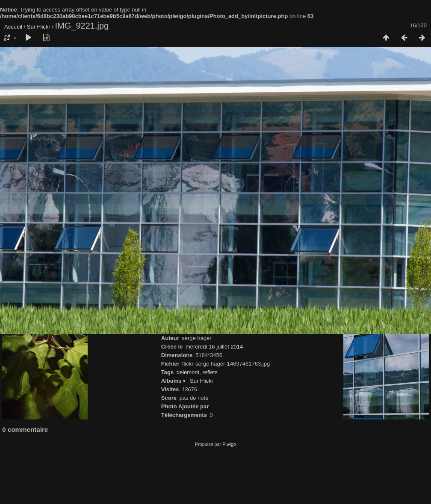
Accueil (13, 27)
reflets (210, 372)
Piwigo (229, 444)
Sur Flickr (39, 27)
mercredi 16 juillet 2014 (214, 347)
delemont (188, 372)
